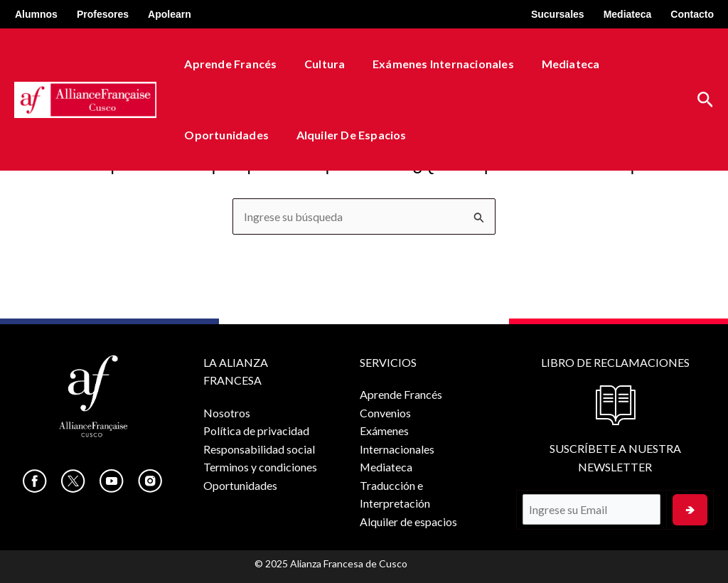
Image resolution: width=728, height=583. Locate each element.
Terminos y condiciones (260, 467)
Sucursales (558, 14)
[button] (706, 100)
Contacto (692, 14)
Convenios (385, 413)
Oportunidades (224, 135)
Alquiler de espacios (344, 135)
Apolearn (170, 14)
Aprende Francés (228, 64)
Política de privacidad (256, 431)
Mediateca (628, 14)
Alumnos (36, 14)
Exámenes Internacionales (431, 64)
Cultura (317, 64)
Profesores (103, 14)
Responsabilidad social (259, 449)
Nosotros (227, 413)
